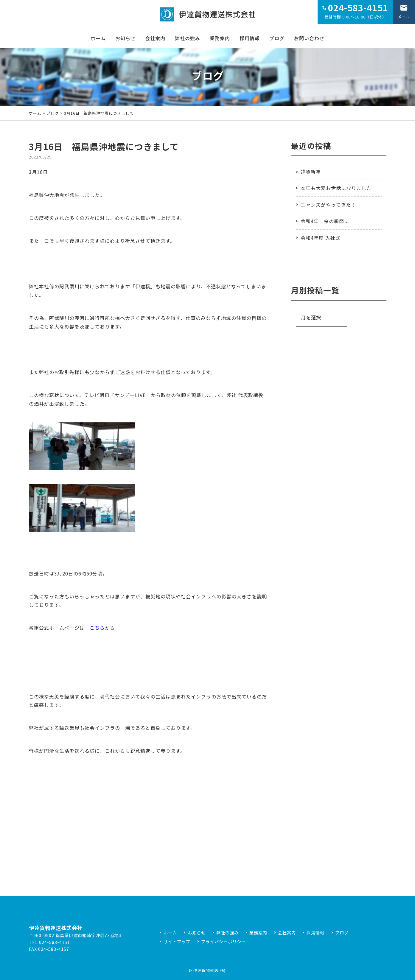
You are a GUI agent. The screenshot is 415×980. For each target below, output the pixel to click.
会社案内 (155, 38)
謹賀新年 (311, 172)
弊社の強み (188, 38)
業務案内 (220, 38)
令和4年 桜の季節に (325, 221)
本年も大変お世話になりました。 (339, 188)
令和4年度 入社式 (321, 238)
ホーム (98, 38)
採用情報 (250, 38)
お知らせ (125, 38)
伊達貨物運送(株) (209, 970)
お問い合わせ (309, 38)
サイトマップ (177, 941)
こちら (97, 628)
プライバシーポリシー (223, 941)
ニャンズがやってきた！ (328, 205)
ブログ (277, 38)
